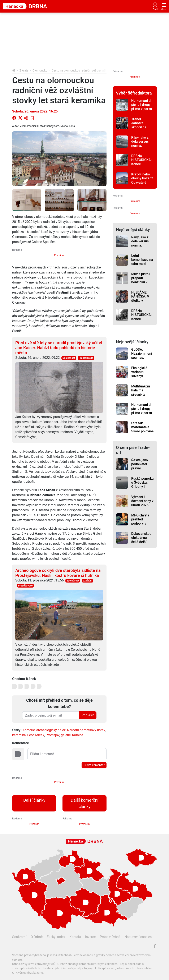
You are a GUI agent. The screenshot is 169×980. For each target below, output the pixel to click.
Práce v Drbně (110, 937)
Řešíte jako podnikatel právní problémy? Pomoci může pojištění (142, 470)
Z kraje (24, 70)
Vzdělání (87, 581)
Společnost (69, 358)
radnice (78, 735)
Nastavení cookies (138, 937)
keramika (19, 735)
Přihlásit (88, 715)
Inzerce (90, 937)
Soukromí (19, 937)
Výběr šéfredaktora (134, 93)
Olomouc (28, 730)
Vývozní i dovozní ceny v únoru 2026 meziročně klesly (142, 505)
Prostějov (53, 735)
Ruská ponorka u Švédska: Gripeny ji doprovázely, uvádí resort (142, 487)
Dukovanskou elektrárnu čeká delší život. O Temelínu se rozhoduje (141, 544)
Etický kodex (56, 937)
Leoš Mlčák (36, 735)
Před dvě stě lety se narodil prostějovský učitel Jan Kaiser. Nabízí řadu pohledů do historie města (59, 348)
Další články (34, 800)
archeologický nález (51, 730)
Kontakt (75, 937)
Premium (59, 255)
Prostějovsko (86, 358)
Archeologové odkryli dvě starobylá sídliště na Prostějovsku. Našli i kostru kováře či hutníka (58, 573)
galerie (66, 735)
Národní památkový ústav (86, 730)
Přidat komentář (94, 765)
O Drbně (37, 937)
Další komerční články (84, 803)
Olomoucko (40, 70)
